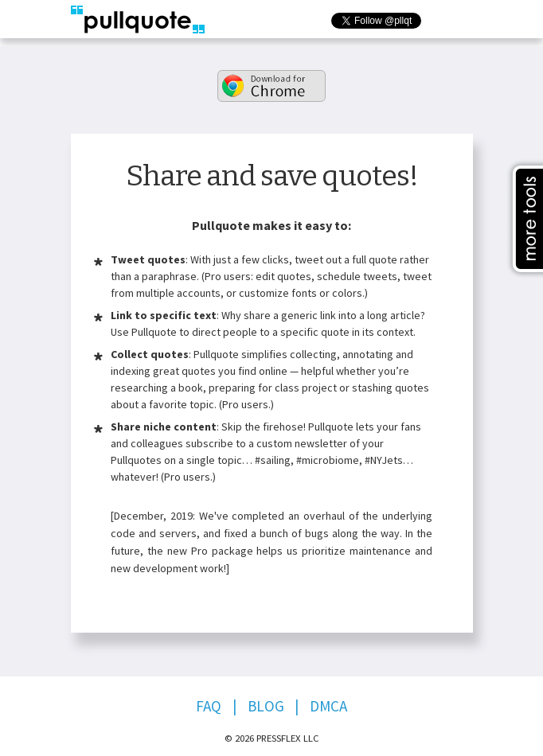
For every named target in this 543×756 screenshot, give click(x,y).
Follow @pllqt (439, 28)
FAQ (209, 706)
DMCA (328, 706)
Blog (266, 706)
